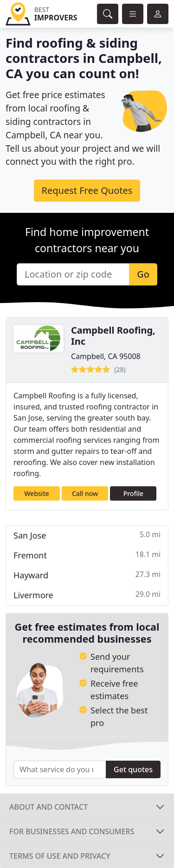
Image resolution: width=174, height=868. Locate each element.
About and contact (48, 807)
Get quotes (133, 769)
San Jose (87, 535)
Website (37, 493)
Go (143, 274)
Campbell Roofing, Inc (113, 336)
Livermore (87, 595)
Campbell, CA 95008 (106, 356)
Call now (85, 493)
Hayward (87, 575)
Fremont (87, 555)
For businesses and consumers (72, 831)
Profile (133, 493)
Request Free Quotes (87, 190)
